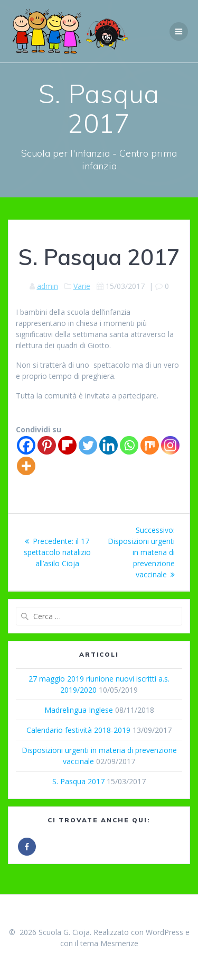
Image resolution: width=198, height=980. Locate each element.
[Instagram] (170, 445)
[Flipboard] (67, 445)
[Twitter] (88, 445)
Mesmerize (119, 943)
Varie (82, 286)
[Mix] (150, 445)
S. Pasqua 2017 (78, 781)
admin (48, 286)
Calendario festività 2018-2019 (78, 730)
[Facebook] (26, 445)
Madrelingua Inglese (79, 710)
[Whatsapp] (129, 445)
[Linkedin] (109, 445)
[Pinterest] (47, 445)
